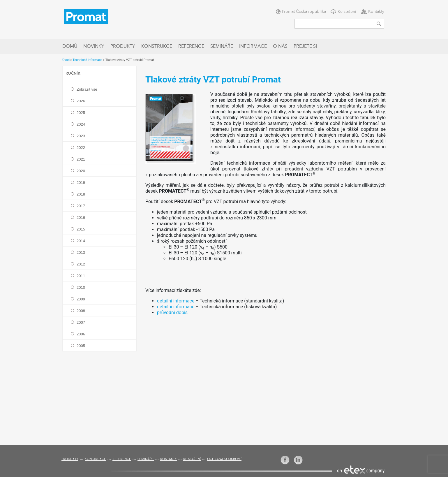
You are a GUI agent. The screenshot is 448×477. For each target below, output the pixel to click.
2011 (81, 276)
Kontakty (376, 12)
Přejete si (305, 47)
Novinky (94, 47)
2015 (81, 229)
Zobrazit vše (87, 89)
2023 (81, 136)
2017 (81, 206)
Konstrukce (157, 47)
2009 (81, 299)
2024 (81, 124)
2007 (81, 322)
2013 (81, 252)
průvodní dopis (172, 313)
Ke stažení (347, 12)
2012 (81, 264)
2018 (81, 194)
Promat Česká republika (304, 12)
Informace (253, 47)
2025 (81, 113)
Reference (191, 47)
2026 (81, 101)
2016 (81, 218)
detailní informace (176, 301)
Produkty (123, 47)
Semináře (222, 47)
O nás (280, 47)
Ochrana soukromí (224, 459)
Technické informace (87, 60)
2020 (81, 171)
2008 (81, 311)
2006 (81, 334)
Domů (70, 47)
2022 (81, 148)
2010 (81, 287)
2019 (81, 183)
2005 (81, 346)
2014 (81, 241)
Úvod (66, 60)
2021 (81, 159)
